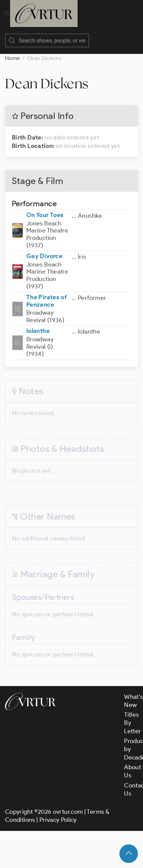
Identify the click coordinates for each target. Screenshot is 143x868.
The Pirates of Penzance (47, 301)
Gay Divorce (44, 256)
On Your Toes (45, 215)
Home (12, 58)
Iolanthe (38, 331)
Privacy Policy (58, 820)
